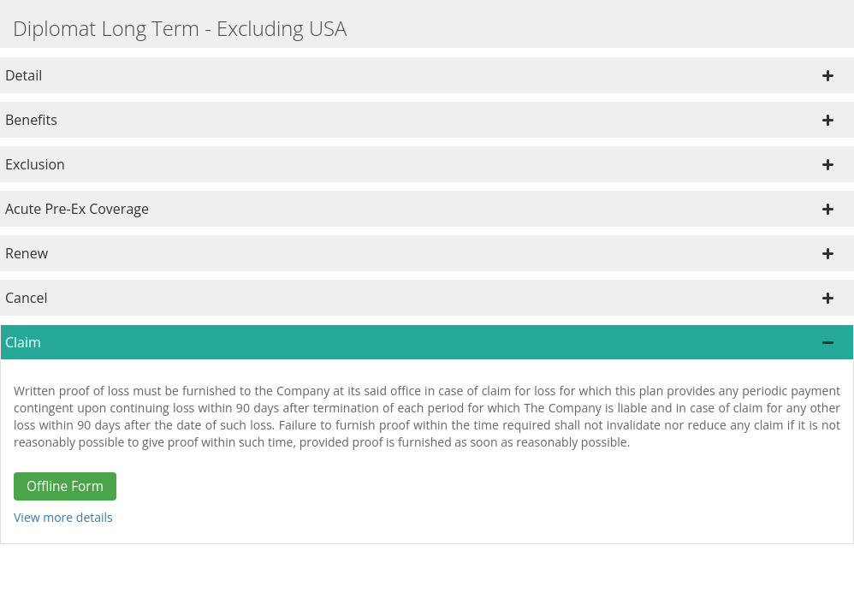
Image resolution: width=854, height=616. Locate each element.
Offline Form (65, 486)
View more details (63, 517)
